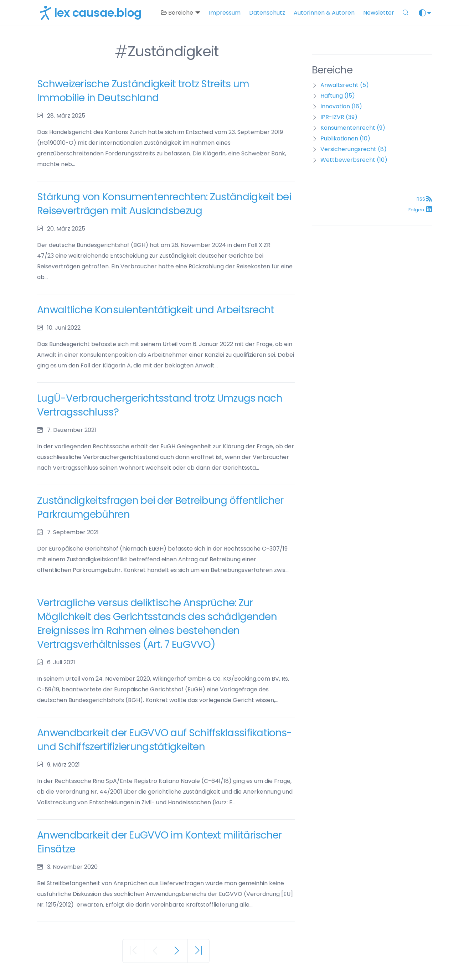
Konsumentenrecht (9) (353, 128)
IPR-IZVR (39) (339, 117)
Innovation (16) (341, 106)
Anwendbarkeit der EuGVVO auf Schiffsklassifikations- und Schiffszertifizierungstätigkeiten (165, 740)
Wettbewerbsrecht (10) (354, 160)
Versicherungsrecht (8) (354, 149)
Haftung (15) (338, 96)
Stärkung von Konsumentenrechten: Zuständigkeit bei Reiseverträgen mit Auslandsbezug (164, 204)
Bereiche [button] (178, 13)
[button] (406, 13)
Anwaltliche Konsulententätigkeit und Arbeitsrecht (156, 310)
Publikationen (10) (345, 138)
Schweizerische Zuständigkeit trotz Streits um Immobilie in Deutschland (143, 91)
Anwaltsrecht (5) (345, 85)
